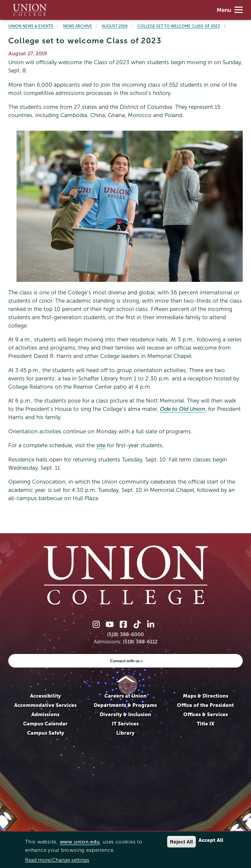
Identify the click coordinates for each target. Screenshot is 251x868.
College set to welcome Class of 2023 (179, 26)
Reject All (181, 842)
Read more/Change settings (57, 860)
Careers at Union (126, 696)
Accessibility (45, 696)
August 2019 (115, 26)
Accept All (211, 840)
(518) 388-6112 (140, 642)
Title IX (206, 724)
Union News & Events (31, 26)
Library (125, 733)
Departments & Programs (125, 705)
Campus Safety (46, 733)
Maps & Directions (206, 696)
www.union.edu (80, 842)
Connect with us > (126, 661)
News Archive (78, 26)
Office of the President (205, 705)
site (101, 445)
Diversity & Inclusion (126, 714)
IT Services (125, 724)
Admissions (45, 714)
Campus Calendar (45, 724)
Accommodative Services (45, 705)
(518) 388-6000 (126, 634)
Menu (230, 10)
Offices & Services (206, 714)
